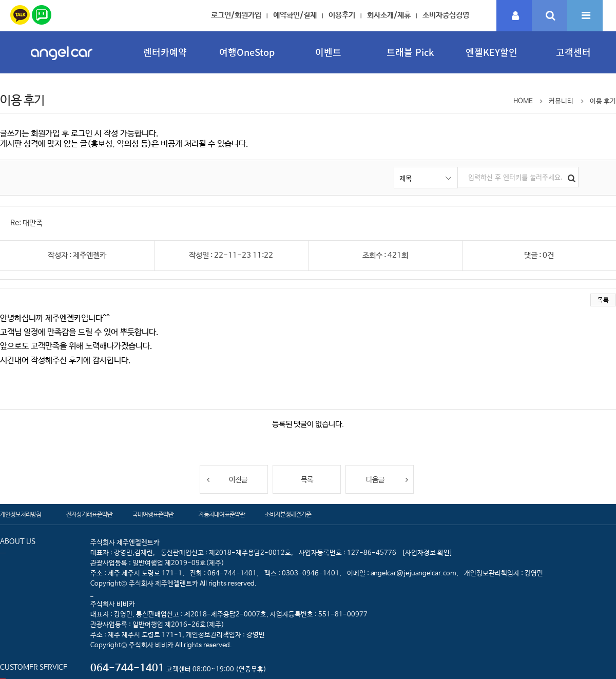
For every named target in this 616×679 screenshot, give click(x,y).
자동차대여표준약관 (222, 515)
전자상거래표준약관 (89, 515)
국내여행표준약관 (153, 515)
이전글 (226, 480)
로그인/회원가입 (236, 15)
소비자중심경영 (446, 15)
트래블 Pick (410, 52)
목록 (603, 300)
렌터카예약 (165, 52)
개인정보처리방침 (21, 515)
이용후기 (342, 15)
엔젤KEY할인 (492, 52)
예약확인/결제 (295, 15)
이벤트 (328, 52)
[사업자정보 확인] (427, 553)
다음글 (387, 480)
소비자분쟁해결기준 (288, 515)
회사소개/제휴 (389, 15)
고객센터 (573, 52)
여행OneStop (247, 52)
